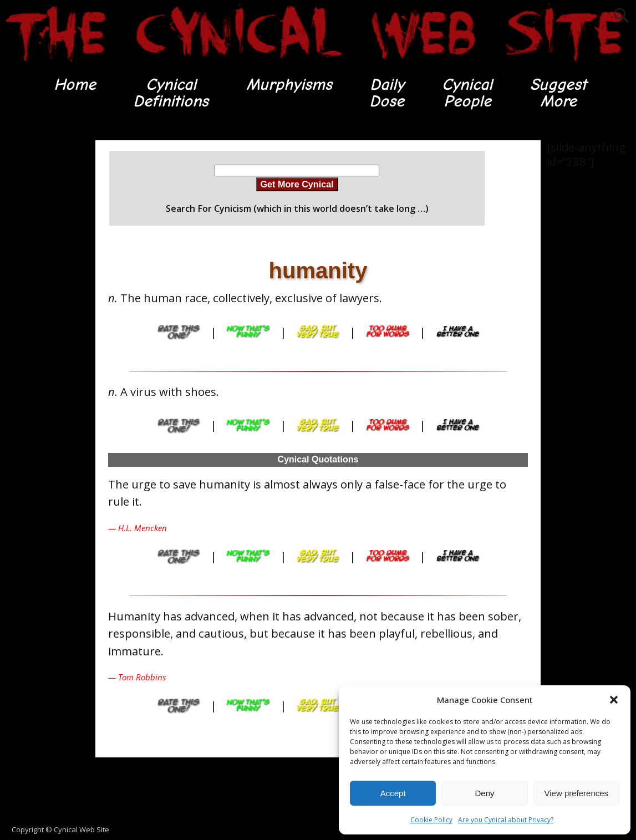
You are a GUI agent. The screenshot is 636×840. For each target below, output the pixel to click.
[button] (614, 700)
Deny (484, 793)
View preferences (577, 793)
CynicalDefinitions (170, 93)
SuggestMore (560, 93)
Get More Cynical (297, 185)
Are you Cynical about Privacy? (506, 820)
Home (73, 85)
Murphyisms (289, 85)
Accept (393, 793)
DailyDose (387, 93)
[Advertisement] (44, 307)
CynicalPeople (467, 93)
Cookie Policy (431, 820)
